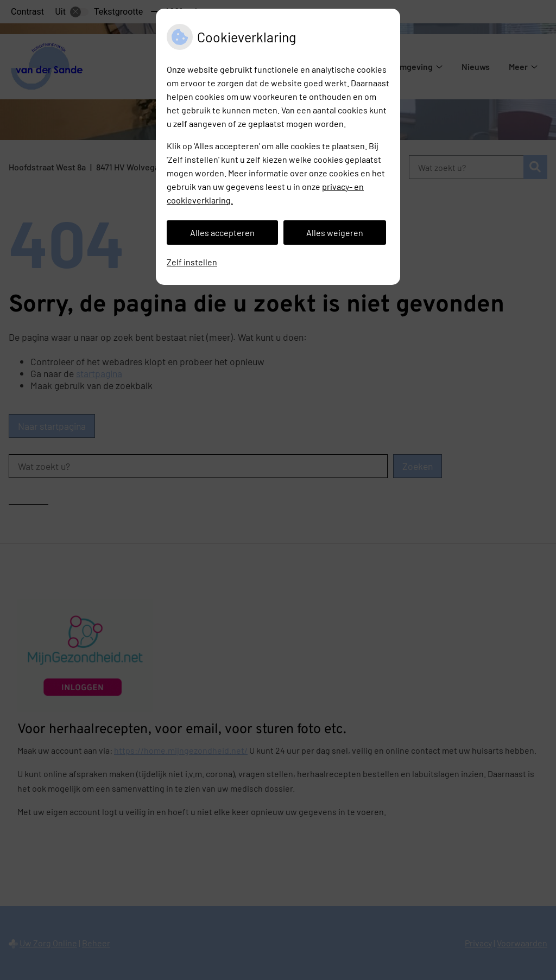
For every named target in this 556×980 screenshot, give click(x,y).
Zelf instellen (192, 262)
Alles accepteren (222, 233)
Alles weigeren (335, 233)
